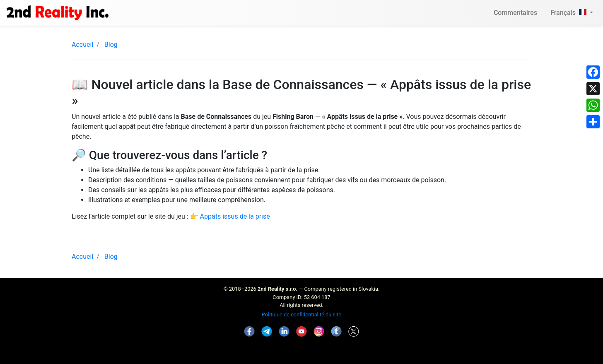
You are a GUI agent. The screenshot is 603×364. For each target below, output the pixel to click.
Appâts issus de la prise (235, 216)
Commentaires (515, 13)
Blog (111, 45)
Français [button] (569, 13)
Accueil (82, 45)
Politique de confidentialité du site (301, 315)
